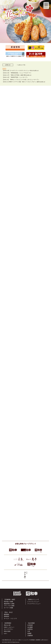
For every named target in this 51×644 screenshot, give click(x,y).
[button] (23, 41)
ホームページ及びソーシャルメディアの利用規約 (24, 640)
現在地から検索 (8, 602)
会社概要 (30, 627)
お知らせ (8, 65)
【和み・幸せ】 (8, 612)
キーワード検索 (8, 608)
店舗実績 (30, 635)
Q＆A (6, 633)
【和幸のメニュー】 (33, 599)
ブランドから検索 (9, 606)
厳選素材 (7, 614)
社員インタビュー (9, 627)
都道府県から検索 (9, 604)
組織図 (29, 633)
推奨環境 (38, 640)
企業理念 (30, 629)
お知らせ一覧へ (22, 65)
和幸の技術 (7, 631)
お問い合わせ (44, 640)
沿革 (29, 631)
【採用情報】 (8, 623)
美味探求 (7, 616)
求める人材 (7, 625)
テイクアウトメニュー (34, 604)
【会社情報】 (31, 623)
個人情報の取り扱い (7, 640)
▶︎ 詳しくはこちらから (25, 329)
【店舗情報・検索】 (10, 599)
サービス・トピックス (10, 618)
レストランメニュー (33, 602)
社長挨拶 (30, 625)
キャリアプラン (8, 629)
